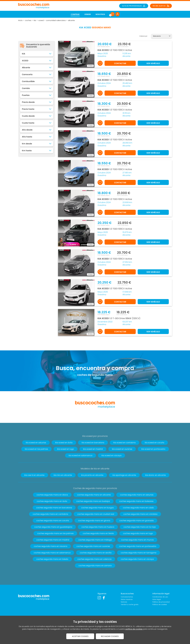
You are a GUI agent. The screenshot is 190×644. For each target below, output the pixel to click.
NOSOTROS (100, 14)
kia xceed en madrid (93, 449)
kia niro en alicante (63, 475)
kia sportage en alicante (124, 475)
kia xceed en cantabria (125, 443)
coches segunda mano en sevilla (96, 553)
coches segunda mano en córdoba (140, 514)
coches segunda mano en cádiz (138, 508)
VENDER (88, 14)
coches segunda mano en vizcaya (137, 559)
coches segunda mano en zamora (95, 566)
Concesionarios (127, 597)
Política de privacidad (161, 602)
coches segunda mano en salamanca (52, 553)
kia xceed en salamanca (81, 455)
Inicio (20, 20)
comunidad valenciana (56, 20)
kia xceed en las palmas (36, 449)
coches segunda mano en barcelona (54, 508)
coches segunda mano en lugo (138, 533)
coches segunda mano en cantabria (50, 514)
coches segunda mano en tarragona (139, 553)
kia (35, 20)
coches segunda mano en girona (94, 521)
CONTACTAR (120, 63)
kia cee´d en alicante (34, 475)
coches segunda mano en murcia (137, 540)
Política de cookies (160, 604)
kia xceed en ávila (64, 443)
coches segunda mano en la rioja (140, 527)
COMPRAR (75, 14)
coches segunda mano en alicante (94, 495)
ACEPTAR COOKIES (80, 636)
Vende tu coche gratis (130, 604)
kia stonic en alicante (156, 475)
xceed (41, 20)
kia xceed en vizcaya (111, 455)
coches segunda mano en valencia (94, 559)
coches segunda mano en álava (52, 495)
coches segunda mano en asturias (137, 495)
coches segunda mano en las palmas (55, 533)
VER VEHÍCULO (153, 63)
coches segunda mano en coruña (53, 521)
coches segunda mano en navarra (51, 546)
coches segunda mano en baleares (136, 501)
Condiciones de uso (160, 597)
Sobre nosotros (127, 599)
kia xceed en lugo (66, 449)
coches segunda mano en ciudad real (96, 514)
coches (28, 20)
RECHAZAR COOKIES (110, 636)
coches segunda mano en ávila (52, 501)
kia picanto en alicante (92, 475)
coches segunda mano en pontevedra (138, 546)
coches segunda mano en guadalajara (53, 527)
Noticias (124, 602)
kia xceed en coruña (154, 443)
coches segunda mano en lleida (98, 533)
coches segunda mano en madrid (53, 540)
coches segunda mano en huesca (98, 527)
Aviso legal (157, 599)
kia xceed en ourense (122, 449)
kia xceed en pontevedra (153, 449)
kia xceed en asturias (36, 443)
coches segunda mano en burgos (97, 508)
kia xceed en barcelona (93, 443)
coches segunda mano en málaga (95, 540)
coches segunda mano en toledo (52, 559)
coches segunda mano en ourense (93, 546)
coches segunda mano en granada (137, 521)
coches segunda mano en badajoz (93, 501)
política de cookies (134, 629)
